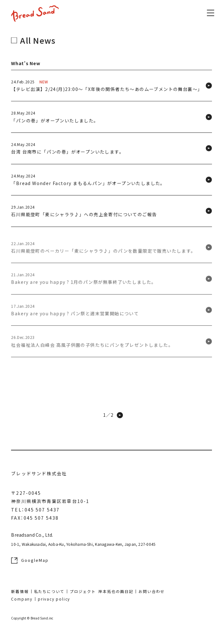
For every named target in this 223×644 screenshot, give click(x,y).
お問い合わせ (152, 591)
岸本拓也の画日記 (116, 591)
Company (22, 599)
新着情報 (20, 591)
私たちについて (49, 591)
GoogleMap (30, 560)
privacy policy (54, 599)
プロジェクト (83, 591)
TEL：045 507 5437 (35, 510)
